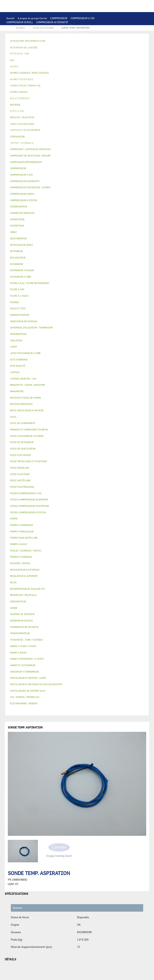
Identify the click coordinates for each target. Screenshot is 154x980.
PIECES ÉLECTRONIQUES (21, 38)
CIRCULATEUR (70, 82)
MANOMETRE (81, 151)
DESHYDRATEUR (73, 99)
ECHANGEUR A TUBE (62, 50)
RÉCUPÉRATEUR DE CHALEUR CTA (66, 127)
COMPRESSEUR (59, 18)
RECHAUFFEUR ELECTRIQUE (75, 74)
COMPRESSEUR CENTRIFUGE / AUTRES (28, 26)
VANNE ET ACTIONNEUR (67, 115)
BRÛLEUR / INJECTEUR (98, 147)
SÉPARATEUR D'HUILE (42, 90)
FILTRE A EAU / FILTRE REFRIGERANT (28, 147)
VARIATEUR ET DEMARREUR (22, 66)
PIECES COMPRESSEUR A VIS (23, 30)
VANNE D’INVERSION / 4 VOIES (59, 103)
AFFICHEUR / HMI (66, 42)
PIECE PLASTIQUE (88, 107)
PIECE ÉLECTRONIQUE (22, 487)
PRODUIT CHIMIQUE (69, 135)
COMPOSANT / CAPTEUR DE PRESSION (65, 95)
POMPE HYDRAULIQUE (19, 82)
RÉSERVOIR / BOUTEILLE (21, 115)
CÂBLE (95, 66)
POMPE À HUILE (67, 90)
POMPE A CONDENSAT (47, 82)
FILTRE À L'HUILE (17, 90)
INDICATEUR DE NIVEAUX (67, 139)
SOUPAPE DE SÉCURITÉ (48, 99)
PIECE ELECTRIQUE (76, 62)
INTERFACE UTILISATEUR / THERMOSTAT (30, 42)
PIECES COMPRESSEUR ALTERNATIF (27, 34)
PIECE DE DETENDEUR (19, 107)
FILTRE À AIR (55, 123)
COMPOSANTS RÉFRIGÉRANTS (23, 95)
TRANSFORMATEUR (46, 70)
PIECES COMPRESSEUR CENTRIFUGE (63, 30)
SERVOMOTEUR (15, 119)
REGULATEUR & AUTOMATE (95, 42)
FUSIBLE (85, 70)
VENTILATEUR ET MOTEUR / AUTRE (86, 58)
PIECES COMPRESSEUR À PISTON (69, 34)
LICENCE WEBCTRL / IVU (21, 131)
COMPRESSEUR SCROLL (20, 22)
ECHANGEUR (98, 46)
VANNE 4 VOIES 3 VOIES (97, 115)
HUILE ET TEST (83, 86)
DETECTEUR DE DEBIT (19, 99)
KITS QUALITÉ (63, 151)
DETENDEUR (87, 103)
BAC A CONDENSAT (61, 111)
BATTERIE (12, 50)
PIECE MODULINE (41, 151)
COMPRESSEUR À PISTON (67, 26)
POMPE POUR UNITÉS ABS (57, 86)
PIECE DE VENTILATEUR (48, 62)
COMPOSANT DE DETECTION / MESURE (58, 46)
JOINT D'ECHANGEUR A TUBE (23, 54)
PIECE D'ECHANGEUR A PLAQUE (94, 50)
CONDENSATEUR (102, 70)
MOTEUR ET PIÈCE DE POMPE (23, 86)
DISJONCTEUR (68, 70)
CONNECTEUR (102, 74)
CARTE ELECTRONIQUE (51, 38)
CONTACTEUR (49, 66)
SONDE (52, 74)
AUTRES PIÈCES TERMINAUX (23, 143)
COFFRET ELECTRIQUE (19, 70)
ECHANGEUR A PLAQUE (34, 50)
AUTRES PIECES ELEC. (82, 78)
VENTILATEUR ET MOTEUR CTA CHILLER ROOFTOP (35, 58)
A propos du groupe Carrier (32, 18)
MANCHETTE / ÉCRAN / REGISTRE (25, 127)
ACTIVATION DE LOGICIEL (53, 131)
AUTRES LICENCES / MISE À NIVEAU (91, 131)
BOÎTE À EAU (82, 111)
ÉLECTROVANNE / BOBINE (62, 119)
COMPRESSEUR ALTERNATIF (52, 22)
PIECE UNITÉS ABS (17, 151)
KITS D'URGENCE (62, 147)
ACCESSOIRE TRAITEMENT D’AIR (25, 123)
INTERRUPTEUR (79, 66)
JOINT (46, 139)
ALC (86, 46)
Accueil (10, 18)
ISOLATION (44, 115)
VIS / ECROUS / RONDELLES (57, 143)
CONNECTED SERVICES (19, 78)
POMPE (102, 78)
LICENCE (94, 127)
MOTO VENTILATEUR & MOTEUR (60, 54)
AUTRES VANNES (89, 119)
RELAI (63, 66)
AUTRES (11, 135)
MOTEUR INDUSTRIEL (19, 62)
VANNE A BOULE (36, 119)
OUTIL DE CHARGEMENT (20, 46)
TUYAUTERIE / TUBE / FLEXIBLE (36, 135)
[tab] (77, 156)
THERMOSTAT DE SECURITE (51, 78)
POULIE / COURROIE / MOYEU (23, 139)
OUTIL (79, 147)
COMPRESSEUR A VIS (83, 18)
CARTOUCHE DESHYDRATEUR (23, 103)
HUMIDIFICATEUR (76, 123)
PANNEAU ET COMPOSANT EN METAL (27, 111)
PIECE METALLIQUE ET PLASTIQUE (54, 107)
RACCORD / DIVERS (96, 139)
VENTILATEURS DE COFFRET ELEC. (26, 74)
